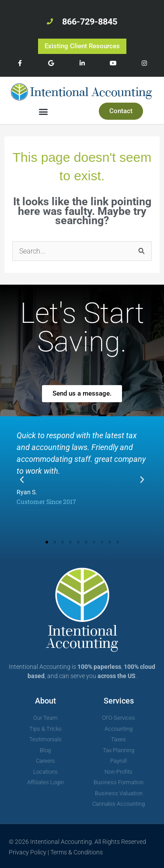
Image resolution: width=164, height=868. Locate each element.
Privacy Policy (28, 852)
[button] (43, 111)
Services (119, 701)
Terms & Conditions (77, 852)
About (45, 701)
